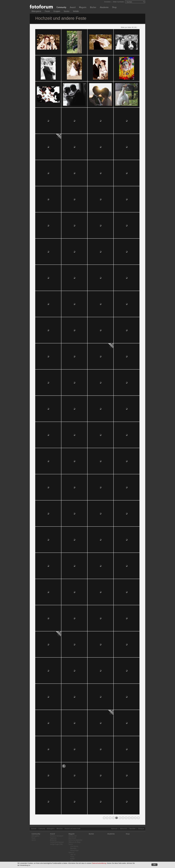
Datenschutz (123, 829)
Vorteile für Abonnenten (75, 840)
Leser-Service (74, 846)
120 (139, 27)
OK (154, 865)
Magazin (83, 8)
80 (135, 27)
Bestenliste (53, 840)
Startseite (34, 829)
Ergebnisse (53, 838)
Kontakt (73, 859)
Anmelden (107, 2)
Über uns (73, 855)
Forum (47, 12)
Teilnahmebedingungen (57, 842)
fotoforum (71, 853)
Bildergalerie (36, 12)
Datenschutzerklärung (99, 863)
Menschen (60, 829)
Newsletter (133, 829)
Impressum (114, 829)
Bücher (93, 8)
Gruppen (57, 12)
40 (133, 27)
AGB (72, 861)
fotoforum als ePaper (75, 842)
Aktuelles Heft (73, 836)
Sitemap (140, 829)
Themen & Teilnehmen (57, 836)
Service (67, 12)
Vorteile (76, 12)
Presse (72, 857)
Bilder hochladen (119, 2)
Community (61, 8)
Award (73, 8)
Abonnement (72, 838)
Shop (114, 8)
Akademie (104, 8)
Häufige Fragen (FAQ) (56, 844)
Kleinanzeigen (74, 851)
